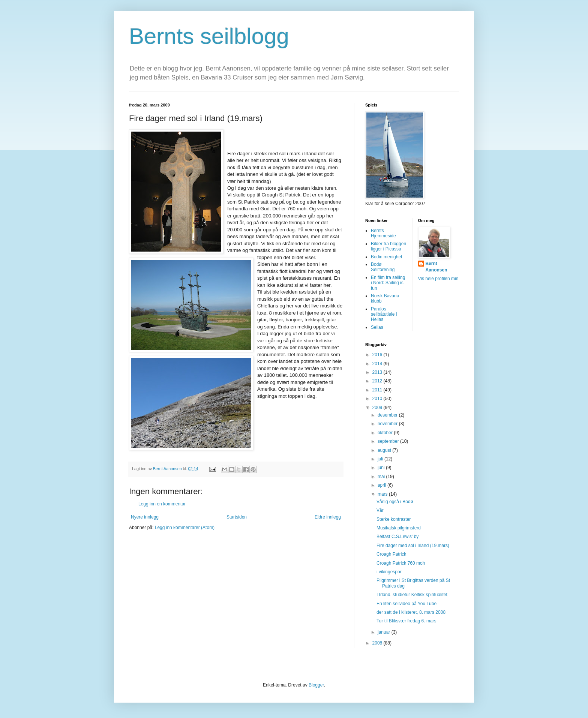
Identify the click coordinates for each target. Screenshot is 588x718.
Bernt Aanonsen (436, 267)
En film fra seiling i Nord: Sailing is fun (388, 283)
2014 (378, 364)
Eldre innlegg (328, 517)
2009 (378, 408)
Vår (380, 510)
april (382, 485)
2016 (378, 355)
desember (388, 415)
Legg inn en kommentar (162, 504)
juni (382, 468)
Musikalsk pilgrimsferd (399, 528)
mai (382, 477)
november (388, 424)
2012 (378, 381)
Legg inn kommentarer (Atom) (185, 528)
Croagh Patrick (391, 554)
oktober (386, 433)
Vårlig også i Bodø (395, 502)
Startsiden (237, 517)
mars (383, 494)
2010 (378, 399)
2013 (378, 372)
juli (381, 459)
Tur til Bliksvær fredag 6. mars (406, 621)
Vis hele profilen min (438, 279)
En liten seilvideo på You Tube (406, 604)
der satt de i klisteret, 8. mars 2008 (411, 612)
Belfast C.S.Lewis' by (397, 537)
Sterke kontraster (394, 519)
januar (385, 632)
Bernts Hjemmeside (383, 233)
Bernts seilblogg (209, 36)
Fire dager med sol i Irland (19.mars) (413, 546)
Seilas (377, 327)
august (385, 450)
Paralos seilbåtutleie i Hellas (384, 314)
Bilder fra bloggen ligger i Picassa (388, 246)
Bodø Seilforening (383, 267)
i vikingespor (389, 572)
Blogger (316, 685)
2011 (378, 390)
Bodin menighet (386, 257)
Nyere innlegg (145, 517)
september (389, 441)
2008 (378, 643)
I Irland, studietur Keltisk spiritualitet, (412, 595)
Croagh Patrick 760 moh (401, 563)
